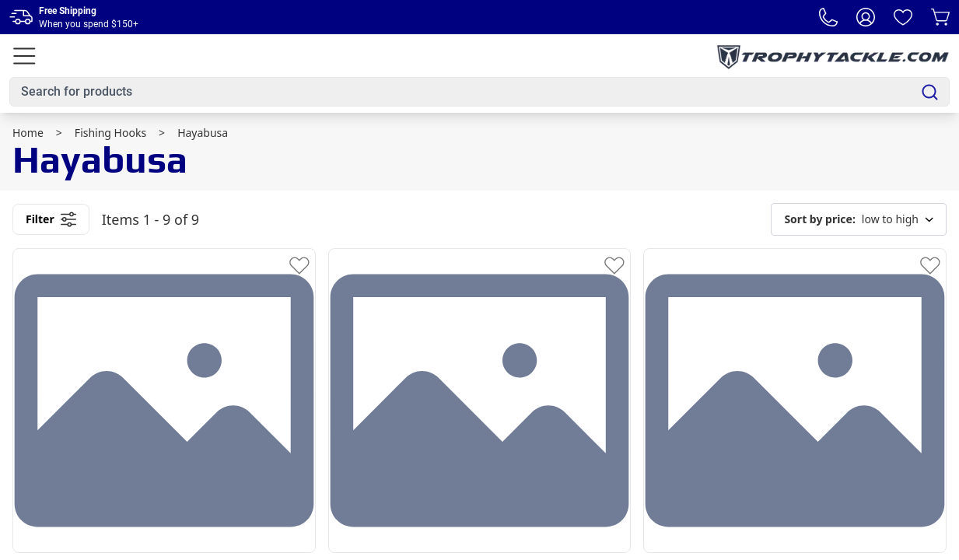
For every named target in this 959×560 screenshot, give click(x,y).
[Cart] (940, 17)
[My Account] (866, 17)
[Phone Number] (828, 17)
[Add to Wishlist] (299, 264)
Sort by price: (819, 219)
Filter (51, 219)
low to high (859, 219)
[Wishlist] (903, 17)
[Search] (930, 92)
